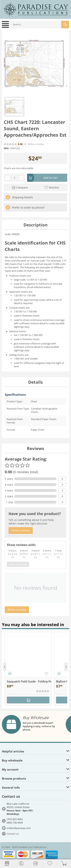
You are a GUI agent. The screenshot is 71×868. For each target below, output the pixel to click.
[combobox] (40, 25)
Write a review (36, 144)
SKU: (6, 148)
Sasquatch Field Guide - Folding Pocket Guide (29, 681)
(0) (25, 144)
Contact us (13, 834)
